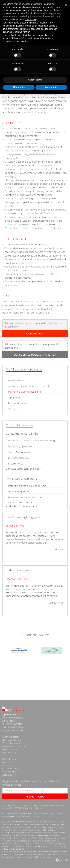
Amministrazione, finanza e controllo (29, 386)
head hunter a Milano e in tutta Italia (45, 822)
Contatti (6, 765)
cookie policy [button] (31, 20)
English (35, 816)
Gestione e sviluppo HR (14, 746)
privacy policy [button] (41, 7)
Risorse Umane (17, 403)
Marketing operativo (20, 446)
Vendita (13, 409)
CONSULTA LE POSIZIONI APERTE (35, 355)
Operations (15, 398)
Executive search (11, 737)
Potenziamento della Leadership (27, 486)
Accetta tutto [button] (51, 87)
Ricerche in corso (11, 749)
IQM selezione (9, 759)
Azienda (7, 762)
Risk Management (19, 492)
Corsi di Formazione (12, 743)
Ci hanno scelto (10, 768)
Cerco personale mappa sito (15, 813)
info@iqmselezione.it (13, 730)
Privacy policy (9, 772)
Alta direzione (16, 380)
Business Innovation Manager (25, 497)
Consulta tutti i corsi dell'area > (24, 469)
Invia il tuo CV (9, 753)
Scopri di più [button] (35, 80)
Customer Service (18, 458)
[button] (66, 5)
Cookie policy (9, 775)
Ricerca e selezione (12, 740)
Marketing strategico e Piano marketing (31, 440)
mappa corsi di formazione (43, 813)
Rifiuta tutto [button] (19, 87)
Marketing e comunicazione (24, 392)
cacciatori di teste (46, 830)
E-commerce (16, 464)
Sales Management (19, 452)
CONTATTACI (35, 334)
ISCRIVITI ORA (35, 797)
